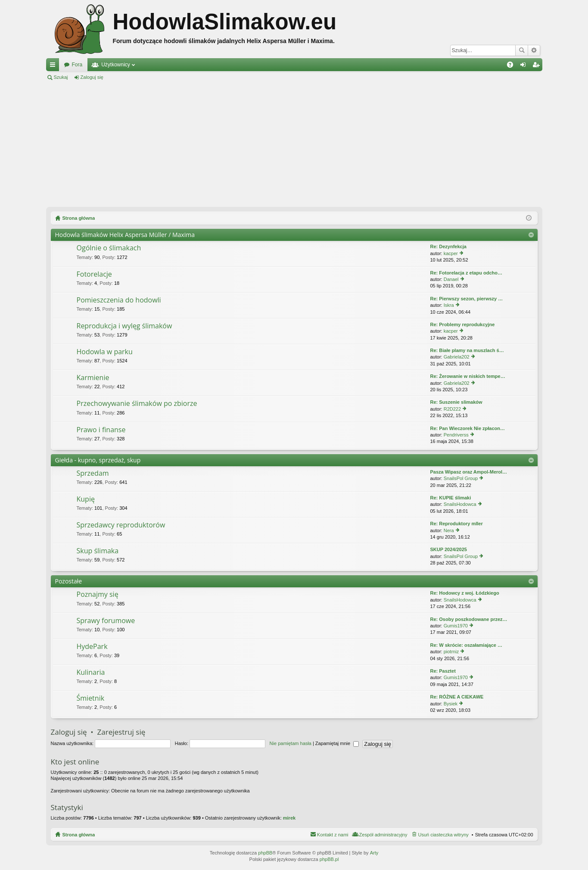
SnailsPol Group (461, 478)
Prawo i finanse (101, 430)
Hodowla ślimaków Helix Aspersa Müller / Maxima (125, 235)
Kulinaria (91, 673)
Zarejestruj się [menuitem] (538, 66)
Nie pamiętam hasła (291, 743)
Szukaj (522, 50)
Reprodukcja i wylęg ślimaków (124, 326)
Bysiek (451, 704)
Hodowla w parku (105, 352)
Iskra (449, 305)
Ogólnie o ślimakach (109, 248)
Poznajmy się (98, 595)
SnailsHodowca (460, 504)
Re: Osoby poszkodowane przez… (469, 619)
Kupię (86, 499)
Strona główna (79, 835)
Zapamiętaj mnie (337, 743)
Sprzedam (93, 474)
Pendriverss (456, 435)
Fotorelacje (94, 274)
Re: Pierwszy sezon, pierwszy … (467, 299)
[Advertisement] (294, 144)
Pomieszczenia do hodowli (119, 300)
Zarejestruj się (131, 77)
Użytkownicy (116, 65)
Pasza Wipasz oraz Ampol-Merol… (469, 472)
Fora (77, 65)
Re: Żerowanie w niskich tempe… (468, 376)
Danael (451, 279)
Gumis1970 (456, 626)
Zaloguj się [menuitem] (524, 66)
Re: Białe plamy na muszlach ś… (467, 350)
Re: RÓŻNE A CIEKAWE (457, 697)
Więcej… (54, 66)
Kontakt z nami (333, 835)
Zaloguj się (92, 77)
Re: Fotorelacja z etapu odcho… (466, 273)
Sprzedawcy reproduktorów (121, 525)
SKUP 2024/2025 (449, 549)
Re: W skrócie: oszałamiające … (467, 645)
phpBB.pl (329, 859)
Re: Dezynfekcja (448, 246)
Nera (449, 530)
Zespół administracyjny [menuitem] (383, 835)
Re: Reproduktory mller (457, 524)
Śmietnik (91, 698)
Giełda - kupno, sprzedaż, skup (98, 460)
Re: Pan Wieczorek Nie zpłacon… (468, 428)
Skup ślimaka (98, 551)
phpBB (265, 853)
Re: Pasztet (443, 671)
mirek (289, 818)
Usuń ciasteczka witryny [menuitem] (443, 835)
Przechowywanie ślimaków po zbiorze (137, 404)
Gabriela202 (457, 357)
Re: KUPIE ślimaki (451, 498)
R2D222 (452, 409)
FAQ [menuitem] (512, 66)
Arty (374, 853)
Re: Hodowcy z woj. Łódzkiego (465, 593)
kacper (451, 253)
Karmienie (93, 378)
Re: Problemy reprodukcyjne (463, 324)
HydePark (92, 647)
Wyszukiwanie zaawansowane (534, 50)
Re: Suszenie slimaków (456, 402)
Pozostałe (69, 581)
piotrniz (451, 652)
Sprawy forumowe (106, 621)
